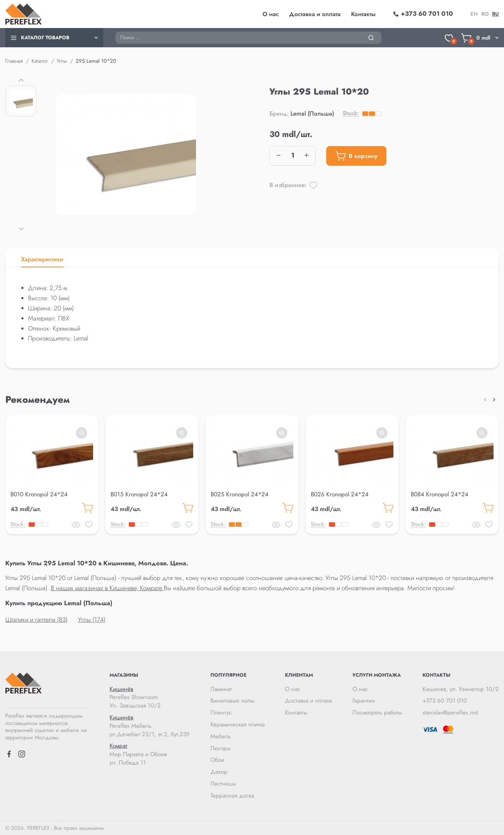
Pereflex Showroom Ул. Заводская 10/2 (150, 698)
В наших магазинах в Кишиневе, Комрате (107, 588)
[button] (21, 80)
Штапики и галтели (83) (36, 620)
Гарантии (364, 701)
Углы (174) (92, 620)
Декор (219, 772)
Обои (217, 760)
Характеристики (42, 259)
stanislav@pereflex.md (450, 712)
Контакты (363, 14)
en (474, 14)
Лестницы (223, 784)
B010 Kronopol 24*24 (39, 494)
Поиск (115, 31)
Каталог (40, 61)
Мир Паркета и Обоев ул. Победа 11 (150, 754)
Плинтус (221, 712)
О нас (271, 14)
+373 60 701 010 (445, 701)
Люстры (220, 748)
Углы (62, 61)
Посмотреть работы (377, 712)
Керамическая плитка (237, 724)
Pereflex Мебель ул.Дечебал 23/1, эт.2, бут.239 (150, 726)
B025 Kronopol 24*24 (240, 494)
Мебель (220, 736)
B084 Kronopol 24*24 (440, 494)
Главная (14, 61)
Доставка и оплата (315, 14)
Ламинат (221, 689)
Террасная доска (232, 795)
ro (485, 14)
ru (495, 14)
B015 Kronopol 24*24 (139, 494)
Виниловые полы (232, 701)
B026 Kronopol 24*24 (340, 494)
